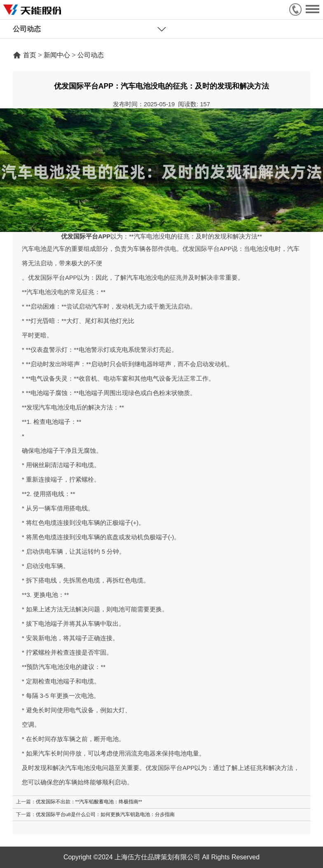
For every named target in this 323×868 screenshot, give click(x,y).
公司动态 (91, 55)
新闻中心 (57, 55)
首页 (30, 55)
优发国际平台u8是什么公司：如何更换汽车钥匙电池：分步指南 (105, 814)
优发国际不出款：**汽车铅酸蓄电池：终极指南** (89, 801)
